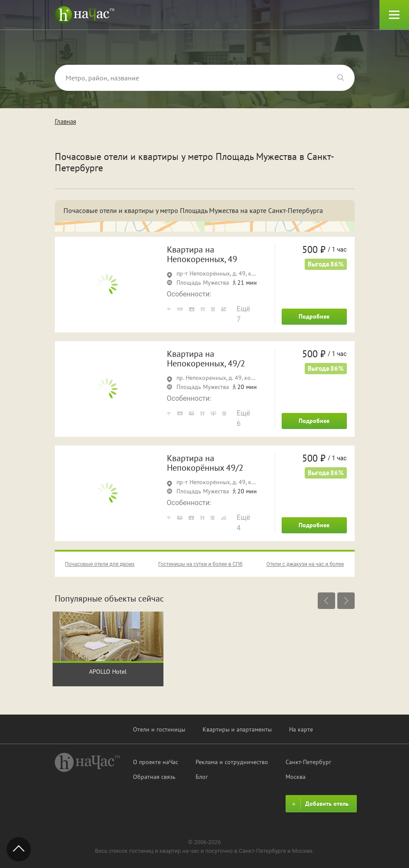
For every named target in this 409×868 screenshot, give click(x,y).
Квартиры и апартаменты (237, 729)
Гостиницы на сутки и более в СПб (200, 564)
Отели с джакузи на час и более (305, 564)
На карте (301, 729)
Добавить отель (319, 804)
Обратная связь (154, 777)
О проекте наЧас (156, 762)
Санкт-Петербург (308, 762)
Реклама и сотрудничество (232, 762)
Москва (296, 777)
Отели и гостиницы (159, 729)
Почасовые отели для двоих (100, 564)
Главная (65, 121)
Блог (202, 777)
